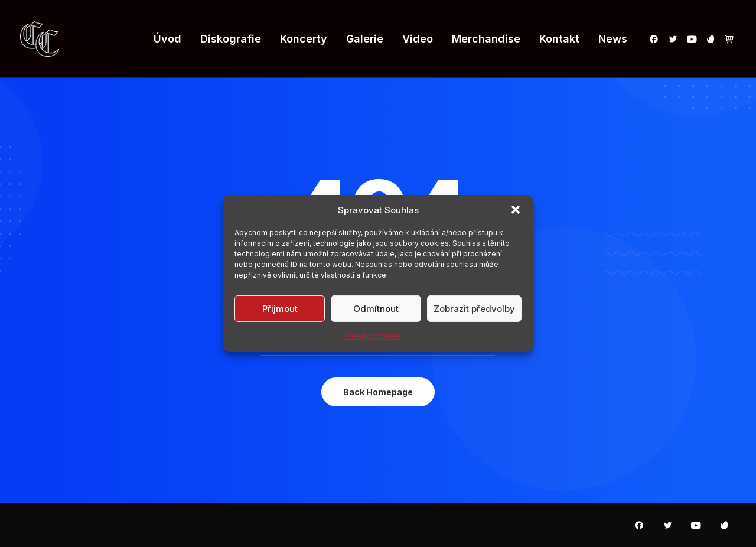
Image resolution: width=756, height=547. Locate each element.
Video (418, 39)
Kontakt (559, 39)
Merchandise (486, 39)
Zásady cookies (372, 336)
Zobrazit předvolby (474, 308)
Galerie (365, 39)
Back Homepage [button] (378, 392)
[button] (516, 210)
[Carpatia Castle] (40, 39)
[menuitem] (167, 39)
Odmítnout (376, 308)
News (613, 39)
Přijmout (280, 308)
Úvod (167, 39)
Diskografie (231, 39)
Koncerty (304, 39)
